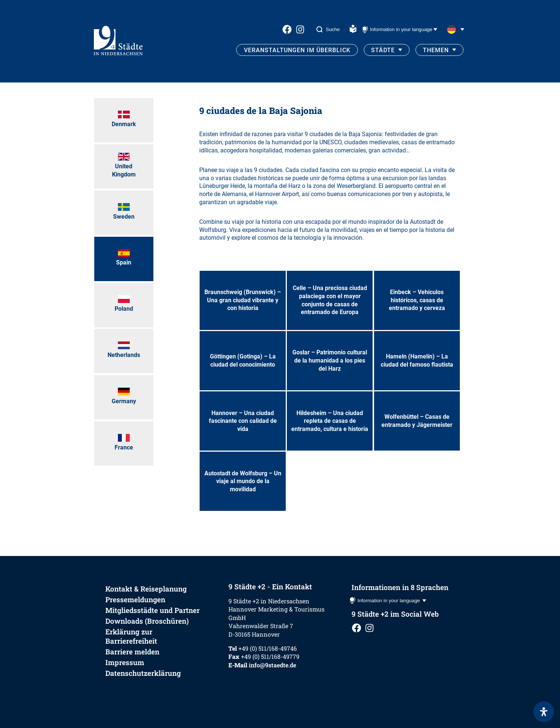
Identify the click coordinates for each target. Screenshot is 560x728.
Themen (436, 50)
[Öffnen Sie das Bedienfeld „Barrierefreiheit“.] (544, 712)
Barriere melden (132, 652)
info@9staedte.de (272, 665)
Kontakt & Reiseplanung (146, 589)
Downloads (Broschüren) (147, 621)
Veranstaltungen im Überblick (297, 50)
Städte (383, 50)
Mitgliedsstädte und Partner (152, 610)
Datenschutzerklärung (143, 673)
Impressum (125, 662)
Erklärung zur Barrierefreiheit (131, 636)
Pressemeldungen (135, 599)
